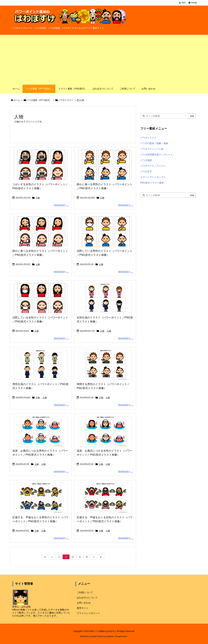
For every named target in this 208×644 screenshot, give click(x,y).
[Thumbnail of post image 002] (105, 498)
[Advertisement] (104, 60)
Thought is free (121, 636)
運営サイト (83, 608)
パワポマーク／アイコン (153, 166)
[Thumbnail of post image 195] (105, 365)
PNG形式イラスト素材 (152, 183)
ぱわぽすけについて (87, 598)
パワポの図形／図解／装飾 (154, 143)
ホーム (17, 100)
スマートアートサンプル (153, 177)
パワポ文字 (146, 171)
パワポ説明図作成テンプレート (156, 155)
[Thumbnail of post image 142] (105, 298)
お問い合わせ (84, 603)
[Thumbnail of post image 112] (41, 498)
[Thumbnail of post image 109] (41, 431)
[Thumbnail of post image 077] (105, 165)
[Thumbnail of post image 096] (41, 298)
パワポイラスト (66, 100)
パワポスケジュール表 (152, 149)
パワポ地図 (146, 160)
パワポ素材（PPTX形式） (39, 100)
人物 (38, 198)
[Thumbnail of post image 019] (105, 231)
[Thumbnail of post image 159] (41, 231)
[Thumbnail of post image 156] (41, 365)
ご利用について (85, 592)
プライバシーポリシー (88, 613)
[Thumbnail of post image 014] (41, 165)
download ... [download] (61, 205)
